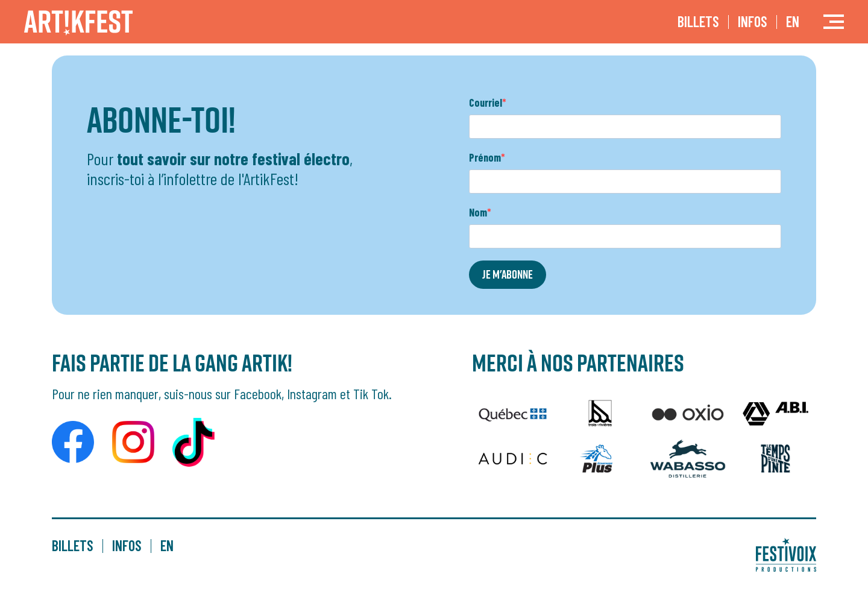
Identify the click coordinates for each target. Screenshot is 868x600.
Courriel (486, 103)
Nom (478, 212)
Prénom (485, 157)
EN (793, 21)
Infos (753, 21)
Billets (698, 21)
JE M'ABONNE (508, 274)
